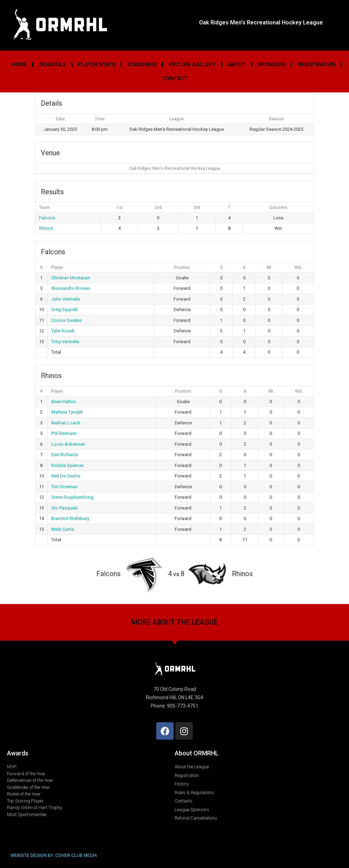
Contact (175, 78)
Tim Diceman (64, 487)
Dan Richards (65, 455)
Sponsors (272, 65)
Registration (317, 65)
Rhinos (46, 228)
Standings (142, 65)
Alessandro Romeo (71, 288)
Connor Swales (66, 320)
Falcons (47, 218)
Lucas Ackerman (68, 444)
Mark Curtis (63, 529)
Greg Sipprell (64, 310)
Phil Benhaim (64, 433)
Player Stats (96, 65)
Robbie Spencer (67, 465)
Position (182, 267)
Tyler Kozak (63, 331)
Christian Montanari (71, 278)
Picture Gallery (192, 65)
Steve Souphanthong (72, 497)
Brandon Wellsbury (70, 518)
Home (19, 65)
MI (269, 267)
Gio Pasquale (65, 508)
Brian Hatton (64, 402)
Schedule (52, 65)
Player (57, 267)
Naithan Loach (66, 423)
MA (298, 267)
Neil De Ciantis (66, 476)
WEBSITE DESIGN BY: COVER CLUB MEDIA (54, 855)
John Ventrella (66, 299)
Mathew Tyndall (67, 412)
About (237, 65)
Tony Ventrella (65, 342)
